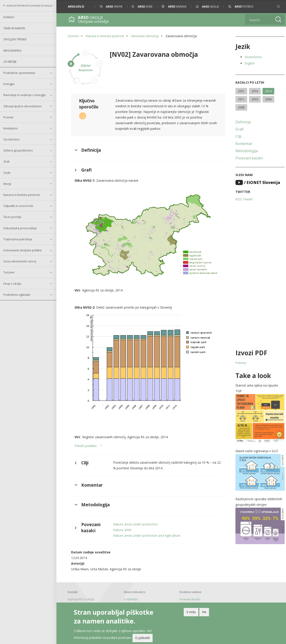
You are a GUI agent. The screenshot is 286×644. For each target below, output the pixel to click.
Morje (7, 184)
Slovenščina (252, 57)
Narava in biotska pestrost (22, 195)
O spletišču (130, 597)
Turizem (9, 272)
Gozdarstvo (12, 139)
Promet (8, 117)
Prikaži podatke (86, 444)
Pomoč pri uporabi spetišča (141, 602)
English (248, 63)
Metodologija (245, 151)
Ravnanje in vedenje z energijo (25, 95)
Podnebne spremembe (19, 73)
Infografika (12, 50)
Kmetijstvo (10, 128)
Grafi (238, 129)
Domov (9, 17)
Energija (9, 84)
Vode (7, 173)
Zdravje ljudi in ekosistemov (23, 106)
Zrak (7, 161)
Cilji (237, 136)
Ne (204, 612)
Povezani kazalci (248, 158)
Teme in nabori (14, 28)
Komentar (243, 144)
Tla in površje (12, 217)
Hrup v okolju (12, 284)
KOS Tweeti (243, 199)
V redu (191, 612)
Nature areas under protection (135, 522)
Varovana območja (145, 36)
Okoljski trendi (15, 39)
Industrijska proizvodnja (20, 228)
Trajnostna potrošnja (18, 239)
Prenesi (239, 363)
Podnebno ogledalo (17, 295)
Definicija (242, 122)
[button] (276, 7)
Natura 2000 (122, 528)
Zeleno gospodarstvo (18, 150)
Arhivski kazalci (188, 602)
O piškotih (143, 638)
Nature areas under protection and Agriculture (146, 533)
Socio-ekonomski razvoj (20, 261)
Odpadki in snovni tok (18, 206)
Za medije (10, 62)
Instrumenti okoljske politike (23, 250)
